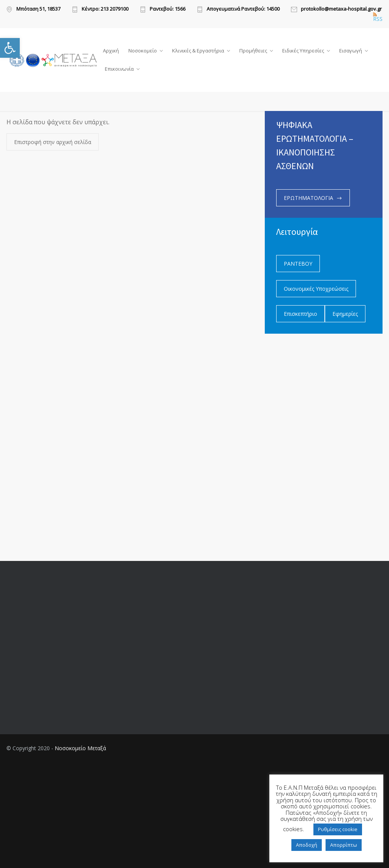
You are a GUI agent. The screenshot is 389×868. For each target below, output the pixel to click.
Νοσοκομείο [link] (143, 51)
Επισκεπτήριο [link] (300, 314)
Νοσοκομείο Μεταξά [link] (80, 748)
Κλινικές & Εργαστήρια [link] (198, 51)
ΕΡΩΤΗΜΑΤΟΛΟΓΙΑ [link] (308, 198)
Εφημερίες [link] (345, 314)
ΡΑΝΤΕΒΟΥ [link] (298, 264)
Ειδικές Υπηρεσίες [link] (303, 51)
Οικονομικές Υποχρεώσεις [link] (316, 289)
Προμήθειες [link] (253, 51)
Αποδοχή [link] (307, 845)
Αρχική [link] (111, 51)
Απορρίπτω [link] (344, 845)
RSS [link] (378, 17)
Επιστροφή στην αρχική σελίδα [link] (53, 142)
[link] (10, 48)
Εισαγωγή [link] (351, 51)
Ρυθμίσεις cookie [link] (338, 829)
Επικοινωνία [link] (119, 69)
